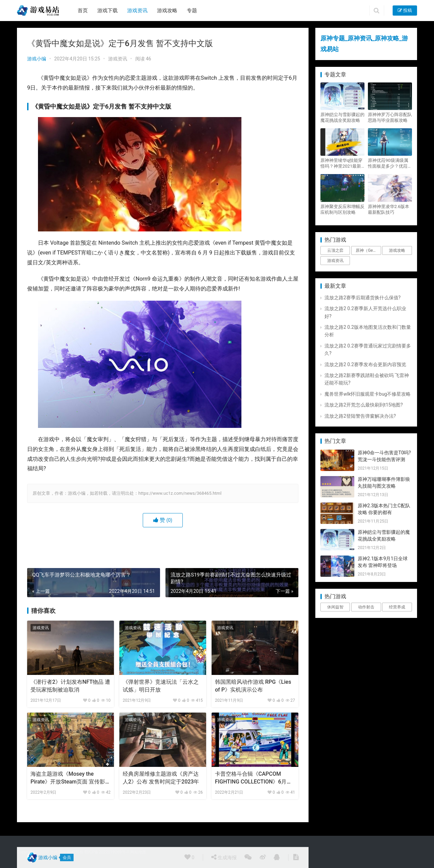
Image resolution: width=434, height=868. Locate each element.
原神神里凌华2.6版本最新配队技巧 (389, 209)
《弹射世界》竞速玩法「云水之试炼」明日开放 (161, 686)
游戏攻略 (167, 11)
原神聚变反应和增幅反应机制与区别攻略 (342, 209)
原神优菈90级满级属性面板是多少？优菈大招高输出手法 (390, 163)
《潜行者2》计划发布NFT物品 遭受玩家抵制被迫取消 (70, 686)
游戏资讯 (137, 11)
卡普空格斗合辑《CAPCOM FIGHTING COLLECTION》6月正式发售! (253, 778)
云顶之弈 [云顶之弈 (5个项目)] (335, 250)
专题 (192, 11)
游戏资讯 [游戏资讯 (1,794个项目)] (335, 261)
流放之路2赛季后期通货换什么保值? (363, 298)
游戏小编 (37, 59)
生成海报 (224, 857)
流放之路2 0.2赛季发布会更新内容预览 (365, 364)
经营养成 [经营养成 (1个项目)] (397, 607)
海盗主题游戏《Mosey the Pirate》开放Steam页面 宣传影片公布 (68, 778)
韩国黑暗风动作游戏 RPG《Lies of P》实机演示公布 (253, 686)
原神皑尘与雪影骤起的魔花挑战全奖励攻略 (342, 117)
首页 (83, 11)
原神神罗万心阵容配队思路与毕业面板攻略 (390, 117)
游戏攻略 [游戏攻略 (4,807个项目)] (397, 250)
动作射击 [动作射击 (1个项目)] (366, 607)
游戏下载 (107, 11)
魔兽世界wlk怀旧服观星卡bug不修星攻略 (368, 394)
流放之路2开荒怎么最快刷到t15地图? (364, 405)
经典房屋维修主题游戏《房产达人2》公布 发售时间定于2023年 (161, 778)
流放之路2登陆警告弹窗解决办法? (360, 416)
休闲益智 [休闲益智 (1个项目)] (335, 607)
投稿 (405, 10)
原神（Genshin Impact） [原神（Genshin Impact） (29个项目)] (368, 250)
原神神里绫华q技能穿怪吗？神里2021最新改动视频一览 (341, 163)
